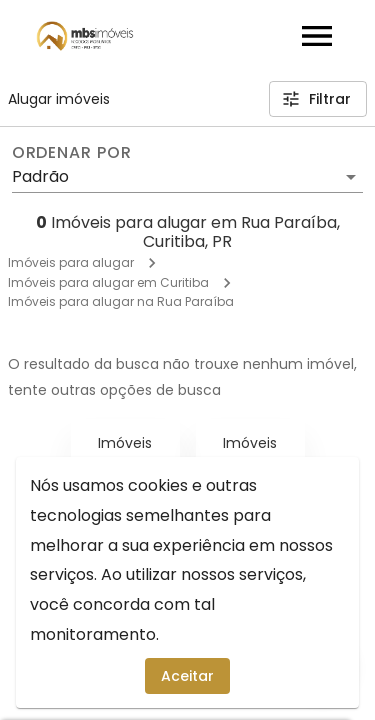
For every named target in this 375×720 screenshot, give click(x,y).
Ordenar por (72, 153)
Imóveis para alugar (71, 262)
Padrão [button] (40, 176)
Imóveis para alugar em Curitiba (108, 282)
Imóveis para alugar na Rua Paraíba (121, 301)
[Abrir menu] (317, 36)
